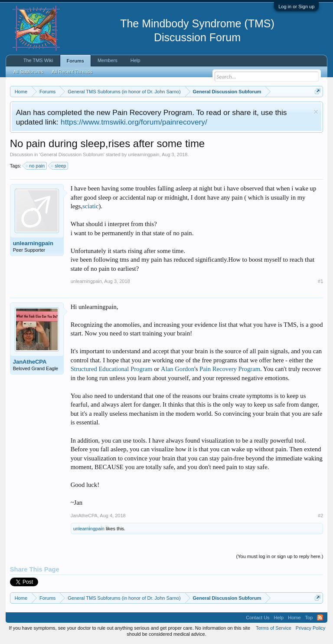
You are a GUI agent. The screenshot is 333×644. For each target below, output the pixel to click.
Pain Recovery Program (230, 369)
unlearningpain (144, 154)
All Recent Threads (72, 72)
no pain (36, 166)
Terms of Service (274, 628)
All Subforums (28, 72)
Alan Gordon (178, 369)
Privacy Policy (310, 628)
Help (135, 60)
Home (294, 618)
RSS (320, 618)
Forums (75, 61)
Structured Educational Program (112, 369)
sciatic (90, 206)
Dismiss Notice (316, 112)
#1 (320, 281)
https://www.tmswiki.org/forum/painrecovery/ (134, 122)
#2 (320, 516)
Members (108, 60)
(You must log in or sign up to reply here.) (280, 556)
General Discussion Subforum (72, 154)
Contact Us (258, 618)
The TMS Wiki (38, 60)
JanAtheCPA (30, 362)
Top (309, 618)
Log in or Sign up (296, 7)
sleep (59, 166)
